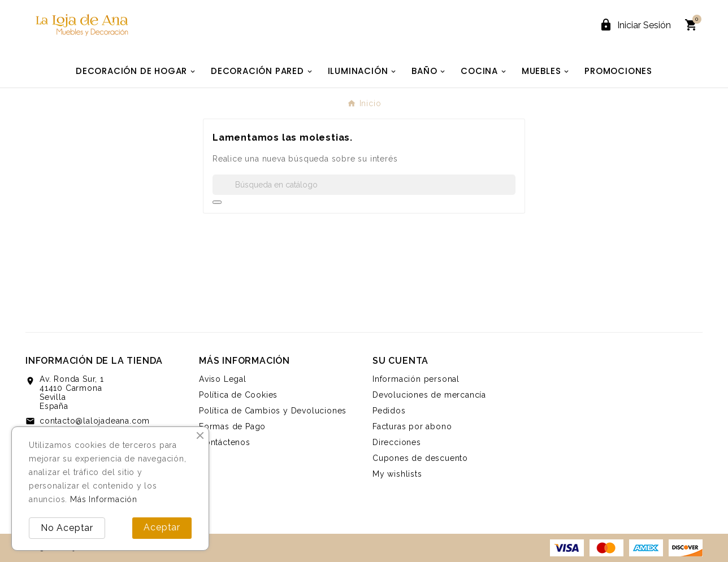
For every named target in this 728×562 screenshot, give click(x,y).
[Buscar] (364, 185)
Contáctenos (225, 442)
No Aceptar (67, 528)
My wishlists (397, 474)
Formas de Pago (232, 426)
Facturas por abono (412, 426)
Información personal (416, 379)
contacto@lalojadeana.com (95, 421)
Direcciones (397, 442)
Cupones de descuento (420, 458)
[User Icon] (635, 25)
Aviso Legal (223, 379)
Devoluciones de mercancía (429, 395)
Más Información (104, 499)
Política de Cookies (238, 395)
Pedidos (389, 411)
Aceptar (162, 527)
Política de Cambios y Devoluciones (273, 411)
